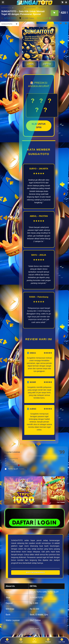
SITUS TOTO (31, 8)
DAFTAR (47, 64)
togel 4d (46, 557)
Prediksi (48, 640)
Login (21, 640)
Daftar (34, 640)
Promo (7, 640)
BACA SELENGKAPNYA (35, 572)
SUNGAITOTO (6, 8)
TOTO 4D (42, 8)
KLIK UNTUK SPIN (39, 126)
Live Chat (62, 640)
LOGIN (30, 64)
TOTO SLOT (19, 8)
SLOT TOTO (34, 629)
